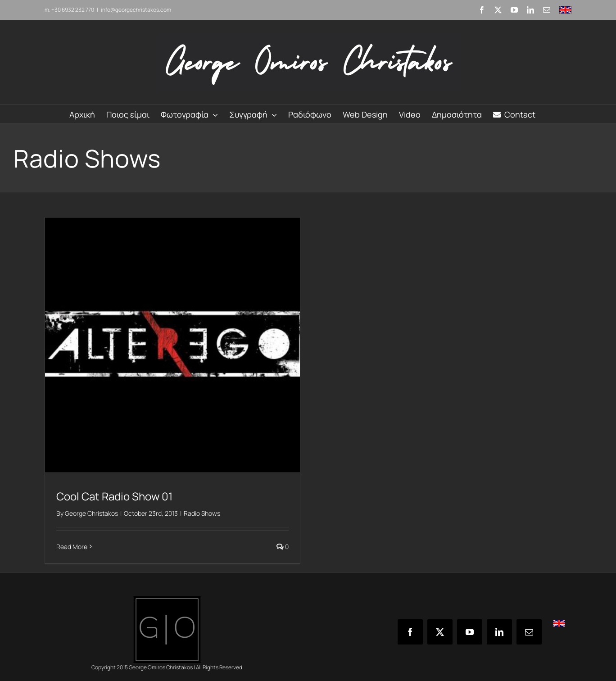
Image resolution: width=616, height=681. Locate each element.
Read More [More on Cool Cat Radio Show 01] (72, 547)
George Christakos (91, 513)
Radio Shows (202, 513)
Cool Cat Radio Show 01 (114, 496)
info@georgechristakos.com (136, 10)
